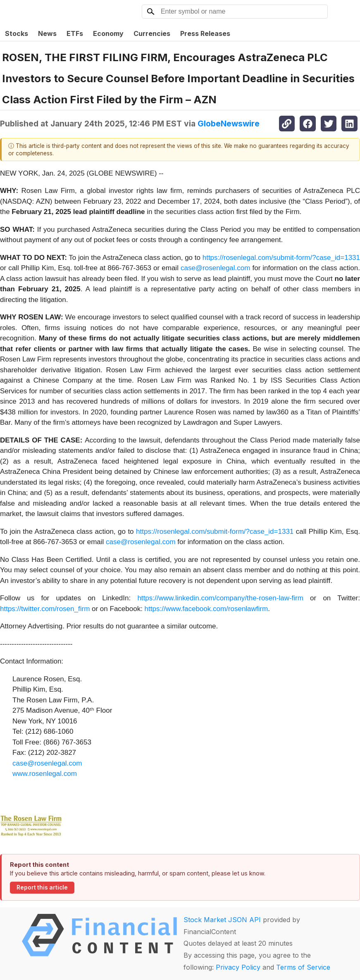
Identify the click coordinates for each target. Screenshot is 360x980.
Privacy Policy (238, 967)
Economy (108, 33)
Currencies (152, 33)
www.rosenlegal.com (45, 774)
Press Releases (205, 33)
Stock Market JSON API (222, 920)
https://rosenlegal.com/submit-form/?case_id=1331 (281, 258)
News (47, 33)
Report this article (42, 887)
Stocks (17, 33)
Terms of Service (303, 967)
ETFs (75, 33)
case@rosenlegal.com (215, 268)
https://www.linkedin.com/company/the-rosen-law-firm (220, 598)
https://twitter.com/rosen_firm (45, 609)
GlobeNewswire (229, 124)
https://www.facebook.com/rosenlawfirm (206, 609)
